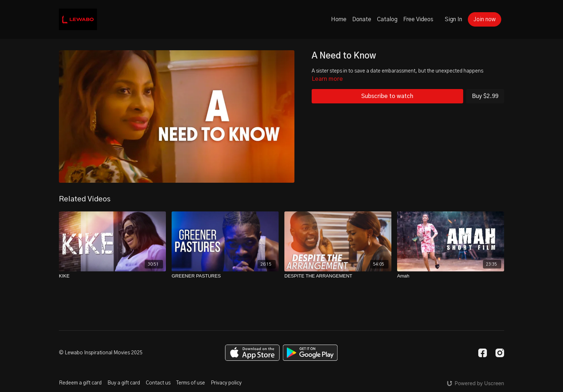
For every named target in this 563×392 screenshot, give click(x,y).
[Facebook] (483, 353)
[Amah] (451, 276)
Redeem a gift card (80, 383)
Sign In (453, 19)
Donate (362, 19)
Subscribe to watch (387, 96)
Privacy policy (226, 383)
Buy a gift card (124, 383)
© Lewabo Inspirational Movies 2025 (101, 353)
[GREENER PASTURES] (225, 276)
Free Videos (418, 19)
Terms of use (191, 383)
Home (339, 19)
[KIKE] (112, 276)
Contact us (158, 383)
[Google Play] (310, 353)
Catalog (387, 19)
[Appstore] (252, 353)
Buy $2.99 (485, 96)
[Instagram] (500, 353)
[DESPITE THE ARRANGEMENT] (338, 276)
